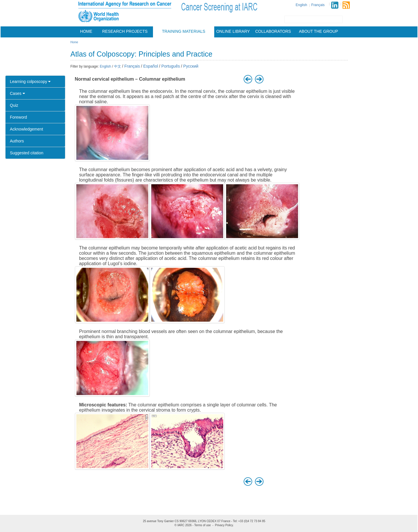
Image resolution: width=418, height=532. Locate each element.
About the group (319, 31)
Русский (191, 66)
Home (86, 31)
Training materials (184, 31)
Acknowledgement (26, 129)
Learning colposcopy (30, 82)
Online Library (233, 31)
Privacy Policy (224, 525)
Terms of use (202, 525)
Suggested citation (27, 153)
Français (318, 5)
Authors (17, 141)
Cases (17, 93)
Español (151, 66)
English (301, 5)
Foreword (18, 117)
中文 (118, 66)
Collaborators (273, 31)
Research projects (125, 31)
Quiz (14, 105)
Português (171, 66)
